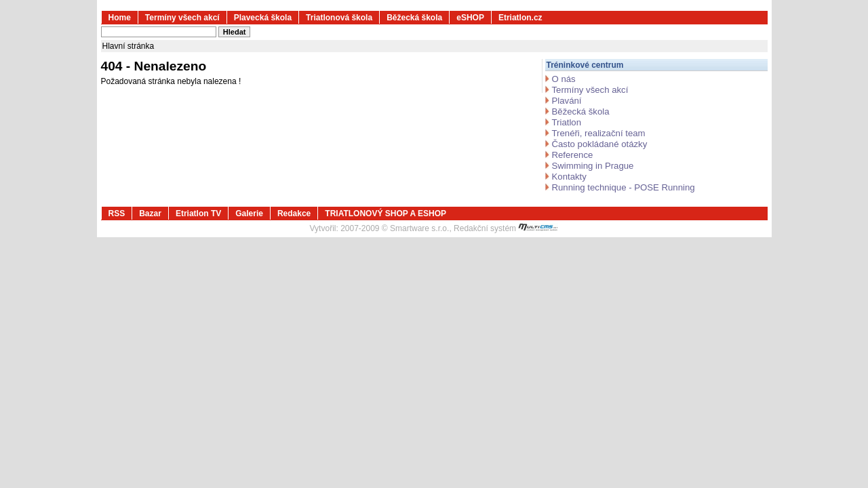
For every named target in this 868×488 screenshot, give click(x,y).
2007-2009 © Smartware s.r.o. (395, 228)
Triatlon (567, 122)
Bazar (150, 213)
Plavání (567, 101)
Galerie (249, 213)
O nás (564, 79)
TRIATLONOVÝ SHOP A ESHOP (386, 213)
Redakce (294, 213)
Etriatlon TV (198, 213)
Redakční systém (506, 228)
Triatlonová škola (339, 18)
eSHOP (470, 18)
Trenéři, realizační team (599, 133)
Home (120, 18)
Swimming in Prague (593, 166)
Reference (573, 155)
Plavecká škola (263, 18)
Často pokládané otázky (600, 144)
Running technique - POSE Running (624, 187)
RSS (117, 213)
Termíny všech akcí (182, 18)
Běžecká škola (414, 18)
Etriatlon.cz (520, 18)
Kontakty (569, 177)
